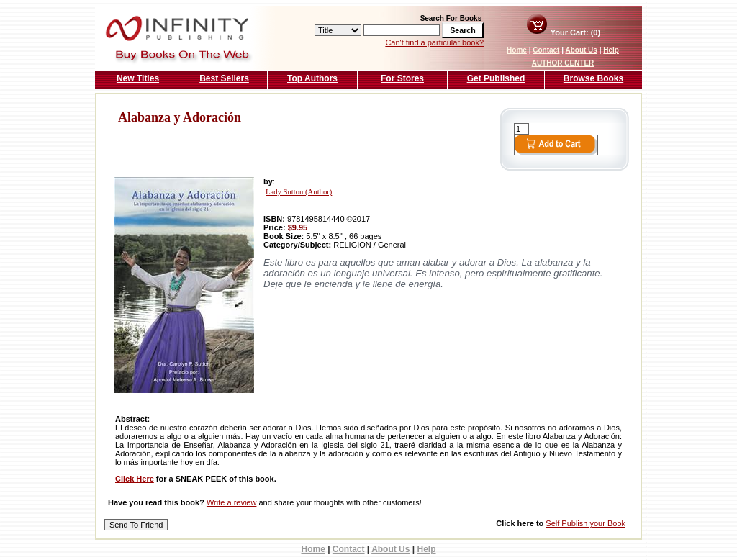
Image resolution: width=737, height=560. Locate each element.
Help (611, 50)
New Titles (138, 78)
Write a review (231, 502)
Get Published (496, 78)
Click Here (135, 479)
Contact (546, 50)
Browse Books (593, 78)
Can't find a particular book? (434, 42)
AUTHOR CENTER (563, 63)
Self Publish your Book (585, 523)
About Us (581, 50)
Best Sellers (224, 78)
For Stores (402, 78)
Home (517, 50)
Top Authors (312, 78)
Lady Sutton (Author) (299, 192)
